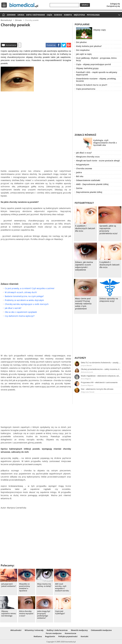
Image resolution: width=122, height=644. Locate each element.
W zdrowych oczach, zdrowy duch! (21, 292)
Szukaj (85, 5)
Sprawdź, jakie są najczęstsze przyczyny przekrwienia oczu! (108, 230)
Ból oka (80, 176)
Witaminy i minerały (34, 630)
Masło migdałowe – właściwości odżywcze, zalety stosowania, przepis (101, 376)
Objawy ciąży (100, 30)
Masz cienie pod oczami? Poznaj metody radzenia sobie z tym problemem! (83, 304)
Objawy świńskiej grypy (87, 68)
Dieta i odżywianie (36, 15)
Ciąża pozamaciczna (86, 89)
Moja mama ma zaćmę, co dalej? (44, 585)
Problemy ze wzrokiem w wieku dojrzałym (24, 300)
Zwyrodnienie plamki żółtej (89, 192)
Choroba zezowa (84, 168)
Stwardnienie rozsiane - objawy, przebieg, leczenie (96, 80)
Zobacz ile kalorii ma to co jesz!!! (92, 85)
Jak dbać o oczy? (84, 153)
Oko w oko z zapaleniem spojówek (21, 312)
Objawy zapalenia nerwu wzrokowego (9, 613)
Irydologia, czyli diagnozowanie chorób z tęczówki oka (105, 143)
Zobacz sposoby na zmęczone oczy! (109, 300)
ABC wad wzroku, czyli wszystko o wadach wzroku (62, 587)
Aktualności (16, 630)
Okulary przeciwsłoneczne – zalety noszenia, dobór (101, 369)
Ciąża (49, 15)
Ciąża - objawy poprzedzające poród (93, 64)
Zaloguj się (115, 4)
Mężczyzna (79, 15)
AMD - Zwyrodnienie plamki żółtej (92, 184)
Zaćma (79, 188)
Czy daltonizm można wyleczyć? (20, 316)
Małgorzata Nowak (88, 392)
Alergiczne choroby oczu (88, 157)
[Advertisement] (36, 34)
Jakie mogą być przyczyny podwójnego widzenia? (44, 615)
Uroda (21, 15)
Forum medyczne (54, 633)
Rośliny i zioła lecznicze (57, 630)
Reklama (38, 636)
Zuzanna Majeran (87, 385)
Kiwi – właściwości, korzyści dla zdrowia (97, 389)
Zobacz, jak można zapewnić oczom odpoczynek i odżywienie (84, 266)
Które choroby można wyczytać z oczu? (26, 613)
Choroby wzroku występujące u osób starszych (27, 304)
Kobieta (68, 15)
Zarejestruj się (113, 6)
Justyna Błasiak (86, 365)
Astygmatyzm (83, 164)
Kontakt (85, 636)
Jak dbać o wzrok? (13, 308)
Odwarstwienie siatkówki (88, 180)
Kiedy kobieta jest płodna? (89, 46)
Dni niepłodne (83, 50)
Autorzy (80, 358)
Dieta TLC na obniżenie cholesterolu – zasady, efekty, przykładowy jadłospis (101, 363)
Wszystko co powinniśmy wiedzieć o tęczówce (25, 587)
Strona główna (3, 15)
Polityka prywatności (68, 636)
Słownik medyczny (79, 630)
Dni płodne (81, 42)
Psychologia (93, 15)
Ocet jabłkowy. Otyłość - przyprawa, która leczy (96, 59)
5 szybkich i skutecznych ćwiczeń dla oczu (85, 228)
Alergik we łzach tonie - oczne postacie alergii (98, 161)
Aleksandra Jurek (87, 372)
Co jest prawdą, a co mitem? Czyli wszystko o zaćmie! (30, 288)
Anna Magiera (86, 379)
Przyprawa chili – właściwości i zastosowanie (99, 382)
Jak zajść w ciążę (84, 54)
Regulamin (50, 636)
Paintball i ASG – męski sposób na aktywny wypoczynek (97, 73)
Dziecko (58, 15)
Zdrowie (11, 15)
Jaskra (79, 172)
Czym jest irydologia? (60, 612)
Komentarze (11, 45)
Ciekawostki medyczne (101, 630)
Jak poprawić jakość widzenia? (9, 585)
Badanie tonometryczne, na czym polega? (24, 296)
